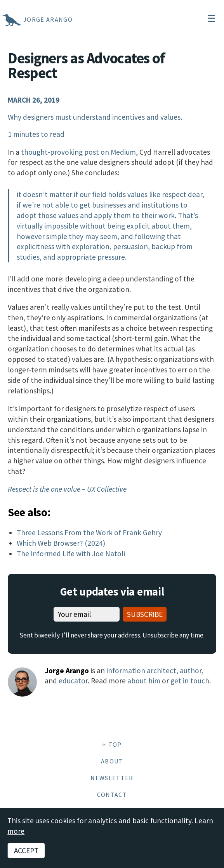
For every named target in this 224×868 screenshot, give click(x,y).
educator (73, 681)
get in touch (190, 681)
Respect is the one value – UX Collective (67, 489)
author (191, 671)
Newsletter (112, 778)
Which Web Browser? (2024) (61, 543)
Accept (26, 851)
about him (144, 681)
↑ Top (112, 744)
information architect (141, 671)
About (112, 761)
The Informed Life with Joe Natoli (71, 554)
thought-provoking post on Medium (78, 152)
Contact (112, 795)
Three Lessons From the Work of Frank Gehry (89, 533)
